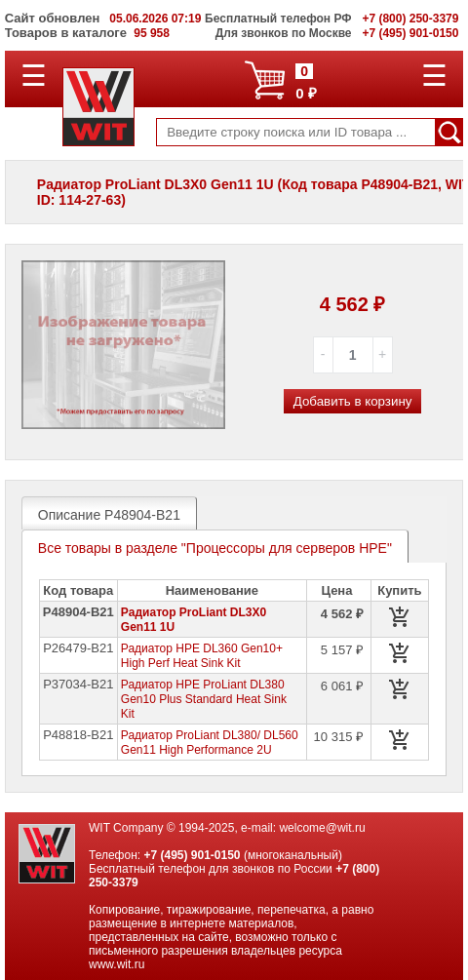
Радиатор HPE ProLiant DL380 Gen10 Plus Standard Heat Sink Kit (204, 699)
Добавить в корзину (353, 401)
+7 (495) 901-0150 (192, 855)
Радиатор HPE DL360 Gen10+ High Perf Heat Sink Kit (202, 656)
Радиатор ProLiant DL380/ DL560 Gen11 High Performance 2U (210, 743)
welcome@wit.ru (322, 828)
